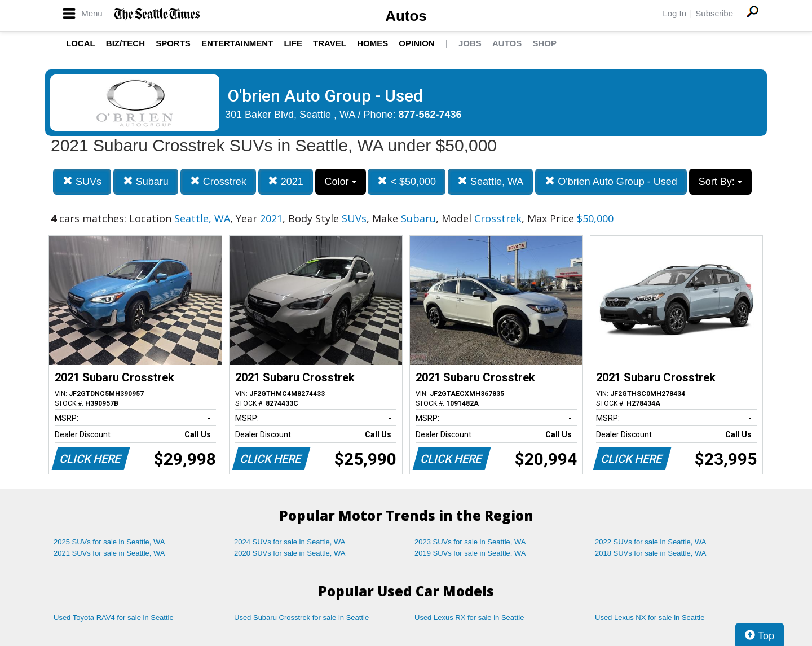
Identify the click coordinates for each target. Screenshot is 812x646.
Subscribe (714, 13)
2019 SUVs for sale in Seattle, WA (470, 553)
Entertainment (237, 43)
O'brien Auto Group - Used (611, 181)
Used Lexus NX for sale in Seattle (650, 618)
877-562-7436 (430, 115)
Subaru (146, 181)
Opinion (416, 43)
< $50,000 (407, 181)
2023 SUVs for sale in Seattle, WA (470, 542)
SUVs (82, 181)
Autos (406, 16)
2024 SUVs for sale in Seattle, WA (290, 542)
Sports (173, 43)
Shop (544, 43)
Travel (330, 43)
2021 (286, 181)
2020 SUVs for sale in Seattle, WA (290, 553)
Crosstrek (218, 181)
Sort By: (720, 182)
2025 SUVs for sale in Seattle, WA (109, 542)
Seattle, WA (490, 181)
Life (293, 43)
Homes (372, 43)
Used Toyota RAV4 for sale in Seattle (114, 618)
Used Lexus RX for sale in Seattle (469, 618)
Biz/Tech (125, 43)
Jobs (470, 43)
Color (341, 182)
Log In (674, 13)
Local (81, 43)
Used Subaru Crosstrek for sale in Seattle (301, 618)
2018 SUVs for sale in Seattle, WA (651, 553)
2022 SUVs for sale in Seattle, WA (651, 542)
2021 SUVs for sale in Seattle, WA (109, 553)
